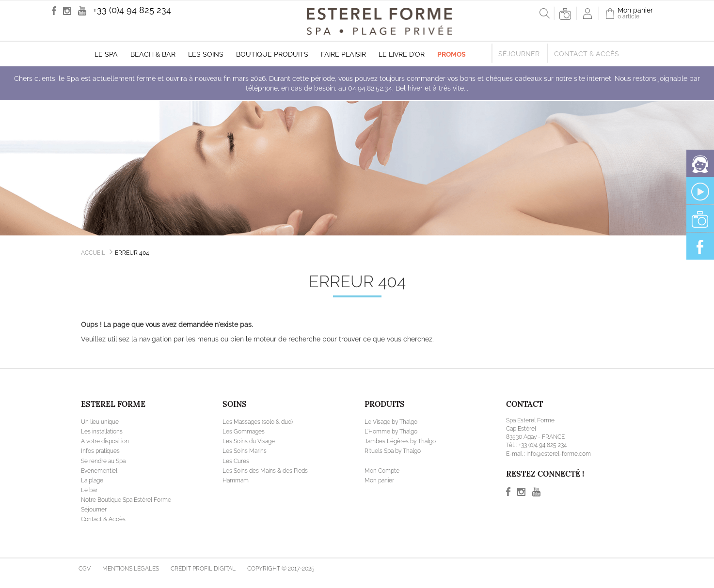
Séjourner (519, 54)
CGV (85, 569)
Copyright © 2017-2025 (281, 569)
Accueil (93, 253)
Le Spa (106, 54)
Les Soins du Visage (249, 441)
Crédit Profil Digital (203, 569)
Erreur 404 (132, 253)
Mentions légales (131, 569)
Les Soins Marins (245, 451)
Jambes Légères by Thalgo (400, 441)
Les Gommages (244, 432)
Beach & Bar (153, 54)
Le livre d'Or (402, 54)
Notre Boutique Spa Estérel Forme (126, 500)
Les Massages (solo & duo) (258, 422)
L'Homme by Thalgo (391, 432)
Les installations (102, 432)
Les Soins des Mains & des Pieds (265, 471)
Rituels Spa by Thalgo (393, 451)
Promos (452, 54)
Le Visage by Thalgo (391, 422)
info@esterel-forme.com (559, 454)
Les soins (206, 54)
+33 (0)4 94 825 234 (132, 10)
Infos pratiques (100, 451)
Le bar (89, 490)
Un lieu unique (100, 422)
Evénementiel (99, 471)
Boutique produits (272, 54)
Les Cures (236, 461)
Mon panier (379, 480)
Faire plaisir (343, 54)
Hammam (236, 480)
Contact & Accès (587, 54)
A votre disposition (105, 441)
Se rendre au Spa (103, 461)
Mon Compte (382, 471)
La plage (92, 480)
